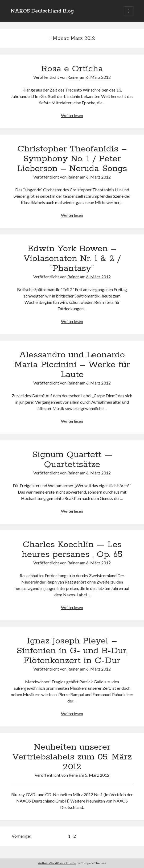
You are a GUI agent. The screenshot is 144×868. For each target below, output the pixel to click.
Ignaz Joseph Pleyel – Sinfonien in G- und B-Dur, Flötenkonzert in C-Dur (72, 651)
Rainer (73, 77)
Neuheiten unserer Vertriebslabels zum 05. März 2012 (72, 757)
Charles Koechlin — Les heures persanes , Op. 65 (72, 550)
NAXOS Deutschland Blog (42, 11)
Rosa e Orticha (72, 69)
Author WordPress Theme (57, 863)
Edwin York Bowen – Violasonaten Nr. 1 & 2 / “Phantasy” (72, 259)
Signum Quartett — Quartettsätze (72, 460)
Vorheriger (22, 836)
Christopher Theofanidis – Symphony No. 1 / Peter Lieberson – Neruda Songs (72, 159)
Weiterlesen (72, 115)
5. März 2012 (97, 775)
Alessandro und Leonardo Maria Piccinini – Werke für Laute (72, 365)
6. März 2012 (98, 77)
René (73, 775)
